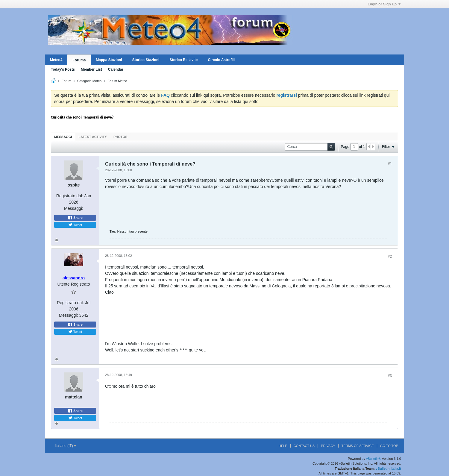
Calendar (116, 69)
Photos (120, 137)
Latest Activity (93, 137)
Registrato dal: (70, 196)
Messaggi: (74, 208)
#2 (390, 257)
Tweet (75, 225)
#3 (390, 376)
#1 (390, 164)
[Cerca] (310, 147)
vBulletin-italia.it (388, 469)
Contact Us (304, 446)
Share (75, 218)
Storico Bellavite (183, 60)
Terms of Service (358, 446)
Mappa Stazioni (109, 60)
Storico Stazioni (146, 60)
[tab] (63, 137)
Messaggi (63, 137)
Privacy (328, 446)
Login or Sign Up (384, 4)
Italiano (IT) (65, 446)
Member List (91, 69)
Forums (79, 60)
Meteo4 (56, 60)
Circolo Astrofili (221, 60)
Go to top (389, 446)
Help (283, 446)
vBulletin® (374, 459)
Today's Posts (63, 69)
